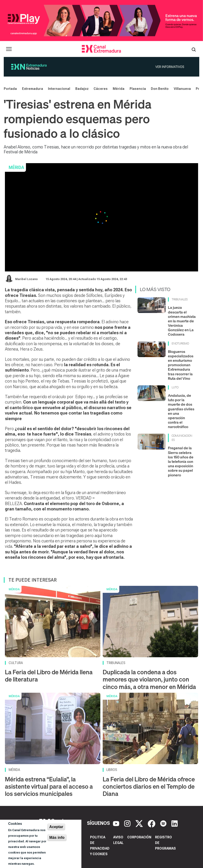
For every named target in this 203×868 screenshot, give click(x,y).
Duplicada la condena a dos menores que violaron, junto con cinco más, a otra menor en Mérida (149, 679)
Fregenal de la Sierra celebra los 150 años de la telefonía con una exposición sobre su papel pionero (181, 461)
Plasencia (138, 89)
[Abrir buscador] (194, 49)
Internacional (59, 89)
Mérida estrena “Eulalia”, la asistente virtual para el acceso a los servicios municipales (49, 786)
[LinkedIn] (175, 823)
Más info (57, 838)
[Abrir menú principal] (9, 49)
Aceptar (56, 827)
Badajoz (82, 89)
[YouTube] (117, 823)
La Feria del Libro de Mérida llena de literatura (49, 676)
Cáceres (101, 89)
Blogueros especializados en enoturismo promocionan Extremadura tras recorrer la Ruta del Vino (181, 365)
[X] (140, 823)
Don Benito (160, 89)
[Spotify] (164, 823)
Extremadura (33, 89)
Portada (10, 89)
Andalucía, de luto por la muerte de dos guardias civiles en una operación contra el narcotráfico (181, 411)
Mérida (119, 89)
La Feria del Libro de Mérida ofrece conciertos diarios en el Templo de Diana (149, 786)
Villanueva (182, 89)
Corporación (139, 837)
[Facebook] (152, 823)
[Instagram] (128, 823)
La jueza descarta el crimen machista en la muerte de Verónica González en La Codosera (182, 321)
